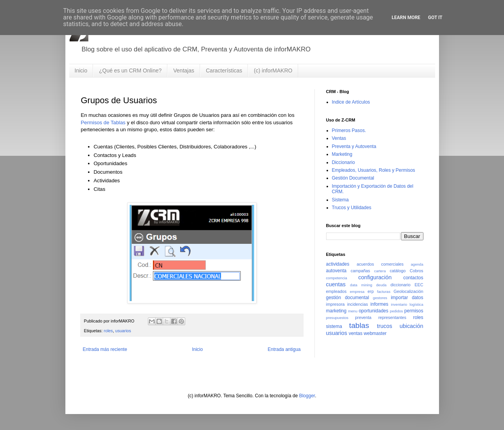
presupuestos (337, 318)
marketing (336, 311)
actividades (338, 264)
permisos (414, 311)
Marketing (342, 154)
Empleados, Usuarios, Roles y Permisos (374, 170)
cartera (380, 271)
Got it (435, 18)
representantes (392, 317)
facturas (384, 292)
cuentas (336, 284)
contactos (413, 278)
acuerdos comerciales (380, 264)
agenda (417, 264)
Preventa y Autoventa (354, 146)
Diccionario (343, 162)
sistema (334, 326)
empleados (336, 291)
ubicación (412, 326)
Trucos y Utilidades (352, 208)
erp (371, 291)
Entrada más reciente (105, 349)
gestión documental (348, 298)
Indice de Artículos (351, 102)
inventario (399, 304)
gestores (380, 298)
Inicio (81, 70)
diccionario (400, 285)
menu (353, 311)
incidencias (357, 304)
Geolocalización (408, 291)
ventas (356, 333)
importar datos (407, 298)
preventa (363, 317)
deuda (381, 285)
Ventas (339, 138)
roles (108, 331)
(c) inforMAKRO (273, 70)
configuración (375, 277)
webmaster (375, 333)
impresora (335, 304)
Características (224, 70)
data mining (361, 285)
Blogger (307, 396)
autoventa (336, 271)
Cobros (417, 271)
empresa (357, 292)
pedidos (397, 311)
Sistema (340, 200)
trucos (385, 326)
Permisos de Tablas (103, 122)
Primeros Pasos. (349, 130)
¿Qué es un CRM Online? (130, 70)
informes (379, 304)
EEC (419, 285)
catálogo (398, 271)
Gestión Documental (353, 178)
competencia (337, 278)
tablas (359, 325)
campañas (360, 271)
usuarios (123, 331)
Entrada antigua (284, 349)
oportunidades (374, 311)
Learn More (406, 18)
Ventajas (184, 70)
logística (416, 304)
